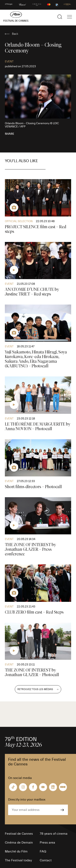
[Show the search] (60, 17)
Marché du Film (16, 851)
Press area (47, 843)
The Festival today (18, 860)
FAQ (43, 851)
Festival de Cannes (19, 834)
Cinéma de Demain (19, 843)
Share (10, 134)
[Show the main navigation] (70, 17)
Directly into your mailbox (27, 800)
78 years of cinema (54, 834)
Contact (46, 860)
